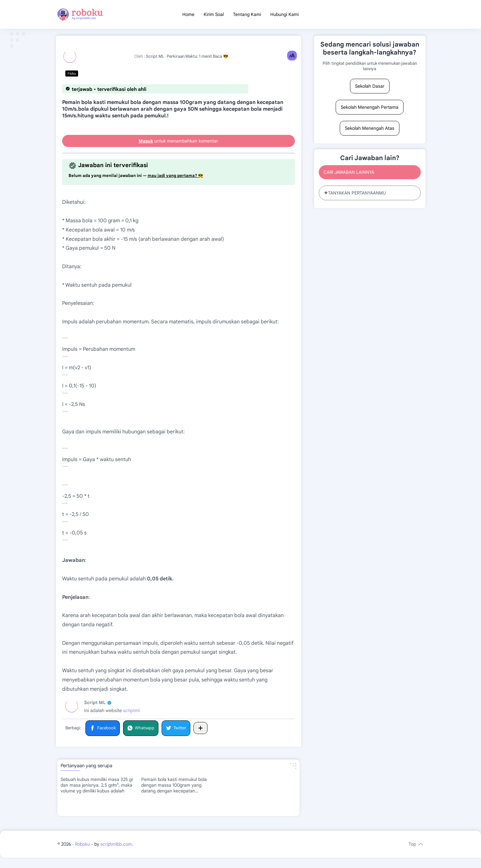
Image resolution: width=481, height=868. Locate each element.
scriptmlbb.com (116, 854)
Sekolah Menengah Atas (370, 131)
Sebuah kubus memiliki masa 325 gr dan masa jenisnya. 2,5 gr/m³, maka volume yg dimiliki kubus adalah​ (97, 788)
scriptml (131, 713)
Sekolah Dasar (370, 89)
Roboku (82, 854)
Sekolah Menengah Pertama (370, 110)
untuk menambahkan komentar (178, 143)
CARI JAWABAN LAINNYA (349, 175)
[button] (103, 731)
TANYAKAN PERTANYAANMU (355, 195)
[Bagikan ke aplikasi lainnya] (200, 731)
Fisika (72, 76)
